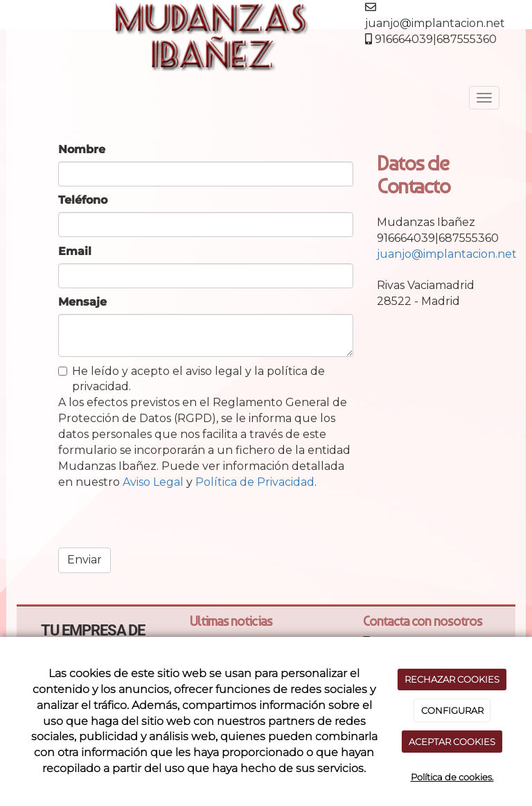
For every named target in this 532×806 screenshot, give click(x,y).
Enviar (85, 560)
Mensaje (82, 302)
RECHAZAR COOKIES (452, 679)
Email (75, 251)
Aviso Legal (153, 482)
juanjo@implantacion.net (447, 254)
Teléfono (83, 200)
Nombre (82, 149)
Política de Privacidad (255, 482)
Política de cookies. (452, 777)
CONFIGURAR (452, 710)
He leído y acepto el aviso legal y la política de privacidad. (192, 379)
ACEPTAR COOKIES (452, 742)
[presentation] (163, 523)
